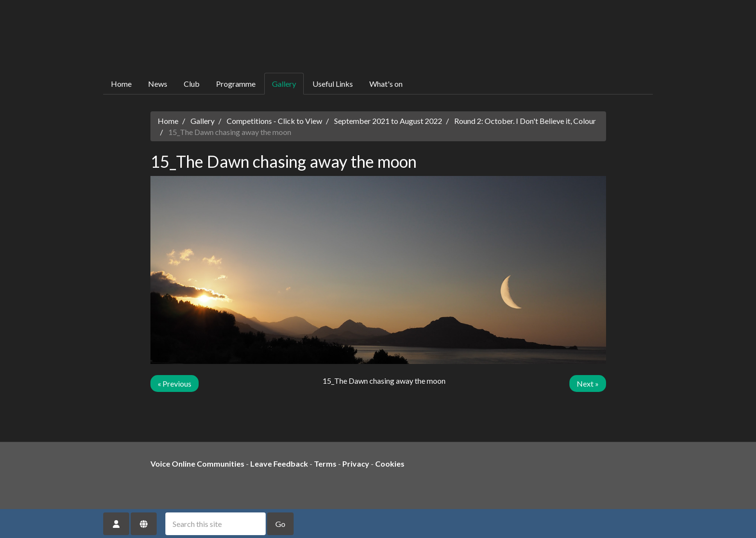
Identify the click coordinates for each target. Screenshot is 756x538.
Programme (236, 84)
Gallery (284, 84)
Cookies (390, 464)
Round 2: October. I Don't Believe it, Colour (525, 121)
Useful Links (333, 84)
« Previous (175, 383)
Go (280, 524)
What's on (386, 84)
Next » (588, 383)
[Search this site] (216, 524)
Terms (325, 464)
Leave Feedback (279, 464)
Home (121, 84)
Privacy (356, 464)
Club (192, 84)
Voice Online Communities (197, 464)
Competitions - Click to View (274, 121)
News (158, 84)
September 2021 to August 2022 (388, 121)
